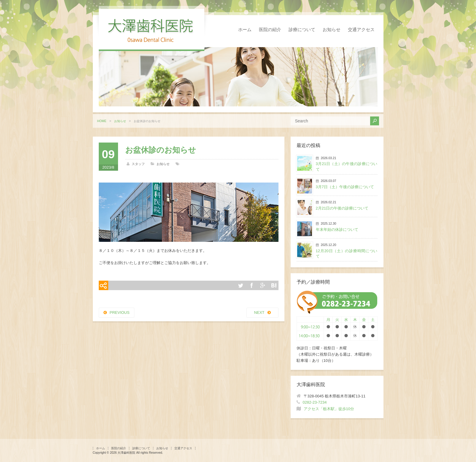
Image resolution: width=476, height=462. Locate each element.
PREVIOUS (120, 312)
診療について (302, 29)
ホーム (245, 29)
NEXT (259, 312)
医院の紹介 (270, 29)
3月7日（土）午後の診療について (345, 187)
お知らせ (332, 29)
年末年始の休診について (337, 230)
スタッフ (138, 164)
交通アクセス (361, 29)
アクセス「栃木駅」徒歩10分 (329, 409)
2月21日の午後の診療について (342, 208)
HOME (102, 121)
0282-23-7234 (315, 402)
